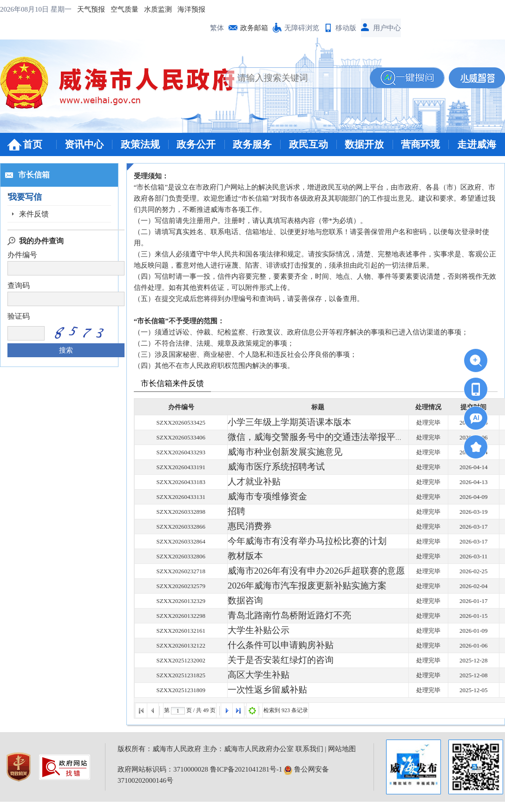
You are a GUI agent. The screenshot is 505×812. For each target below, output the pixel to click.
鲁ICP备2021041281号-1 (246, 769)
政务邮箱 (254, 28)
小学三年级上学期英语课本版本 (270, 422)
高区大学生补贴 (249, 675)
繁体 (217, 28)
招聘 (234, 512)
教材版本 (240, 556)
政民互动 (308, 144)
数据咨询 (240, 601)
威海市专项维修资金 (255, 497)
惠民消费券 (243, 527)
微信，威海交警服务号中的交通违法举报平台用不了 (297, 437)
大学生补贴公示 (249, 631)
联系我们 (309, 749)
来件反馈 (34, 214)
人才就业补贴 (246, 482)
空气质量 (125, 9)
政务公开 (196, 144)
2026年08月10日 (25, 9)
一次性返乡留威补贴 (255, 690)
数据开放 (364, 144)
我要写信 (34, 197)
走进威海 (477, 144)
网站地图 (342, 749)
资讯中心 (84, 144)
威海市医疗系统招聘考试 (261, 467)
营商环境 (420, 144)
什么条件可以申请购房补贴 (264, 645)
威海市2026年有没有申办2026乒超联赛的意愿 (288, 571)
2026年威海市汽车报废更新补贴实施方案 (282, 586)
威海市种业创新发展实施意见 (267, 452)
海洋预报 (191, 9)
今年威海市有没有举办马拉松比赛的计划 (282, 541)
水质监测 (158, 9)
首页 (33, 144)
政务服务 (252, 144)
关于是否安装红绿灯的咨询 (264, 660)
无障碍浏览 (302, 28)
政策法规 (140, 144)
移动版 (346, 28)
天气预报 (91, 9)
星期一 (61, 9)
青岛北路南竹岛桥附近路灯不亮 (270, 616)
